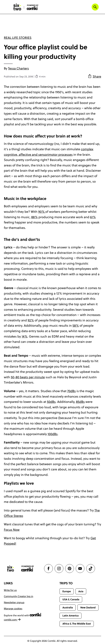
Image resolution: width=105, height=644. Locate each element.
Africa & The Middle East (77, 624)
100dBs (53, 434)
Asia (81, 591)
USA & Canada (71, 599)
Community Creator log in (19, 596)
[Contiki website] (28, 569)
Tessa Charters (19, 68)
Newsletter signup (14, 602)
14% (24, 336)
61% (93, 217)
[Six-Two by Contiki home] (17, 7)
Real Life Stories (18, 38)
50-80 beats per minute (28, 377)
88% (35, 217)
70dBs (71, 391)
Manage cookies (13, 609)
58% (76, 326)
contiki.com (12, 620)
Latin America (70, 616)
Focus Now (12, 530)
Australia (68, 607)
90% (42, 212)
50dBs (51, 402)
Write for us (10, 590)
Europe (67, 591)
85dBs (80, 402)
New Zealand (88, 607)
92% (31, 320)
